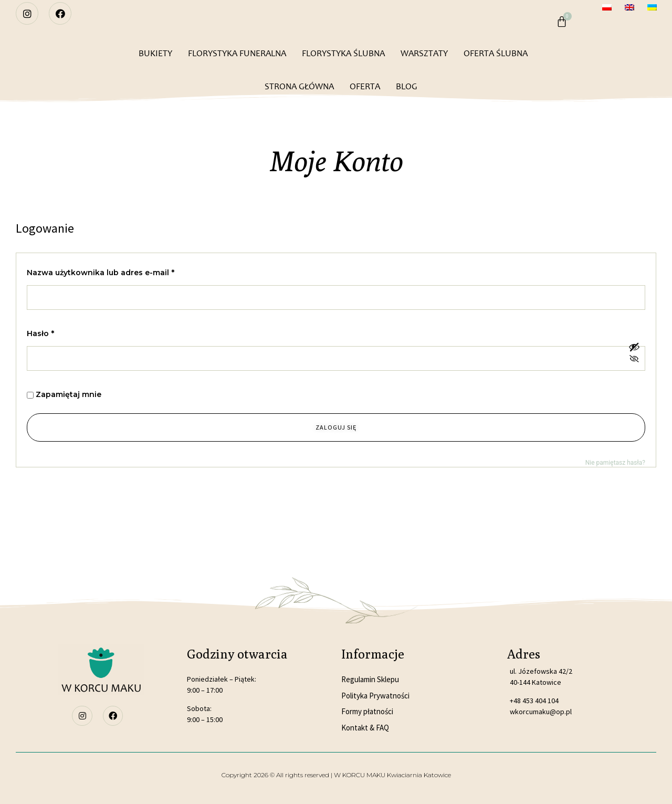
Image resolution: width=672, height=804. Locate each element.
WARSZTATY (424, 53)
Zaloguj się (336, 427)
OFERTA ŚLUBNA (496, 53)
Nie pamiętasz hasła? (615, 463)
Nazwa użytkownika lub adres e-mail (123, 271)
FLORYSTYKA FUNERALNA (237, 53)
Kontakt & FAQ (365, 728)
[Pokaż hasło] (634, 354)
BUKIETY (155, 53)
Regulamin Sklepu (370, 679)
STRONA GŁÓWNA (299, 86)
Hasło (62, 332)
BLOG (407, 86)
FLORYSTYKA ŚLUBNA (343, 53)
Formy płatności (367, 711)
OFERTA (365, 86)
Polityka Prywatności (375, 696)
